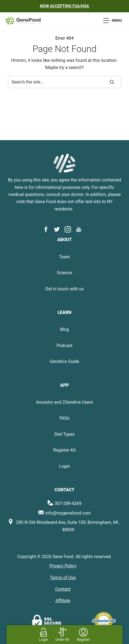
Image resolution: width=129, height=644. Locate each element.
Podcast (65, 346)
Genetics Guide (64, 361)
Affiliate (63, 601)
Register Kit (64, 450)
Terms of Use (63, 578)
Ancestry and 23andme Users (64, 402)
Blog (64, 329)
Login (64, 466)
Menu (113, 21)
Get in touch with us (64, 289)
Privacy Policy (63, 566)
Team (64, 257)
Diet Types (64, 434)
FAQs (64, 418)
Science (64, 273)
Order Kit (62, 639)
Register (83, 639)
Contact (63, 589)
